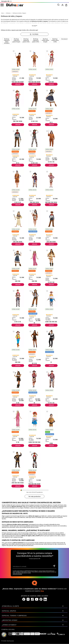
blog (42, 591)
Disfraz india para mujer (45, 40)
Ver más (35, 26)
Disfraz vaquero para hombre (7, 41)
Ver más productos (34, 496)
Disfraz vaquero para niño (36, 40)
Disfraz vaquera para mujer (16, 40)
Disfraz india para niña (55, 40)
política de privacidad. (17, 574)
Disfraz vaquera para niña (26, 40)
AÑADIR (18, 84)
